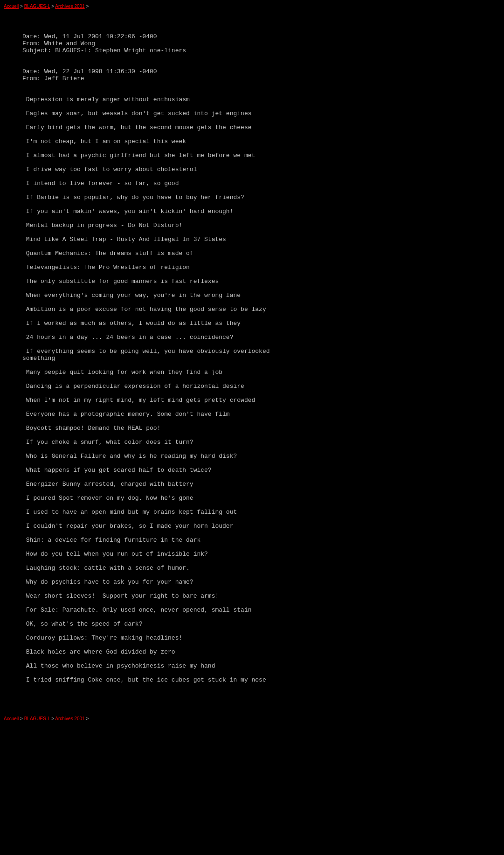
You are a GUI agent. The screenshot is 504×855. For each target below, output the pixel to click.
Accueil (11, 6)
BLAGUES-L (37, 6)
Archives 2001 (70, 6)
